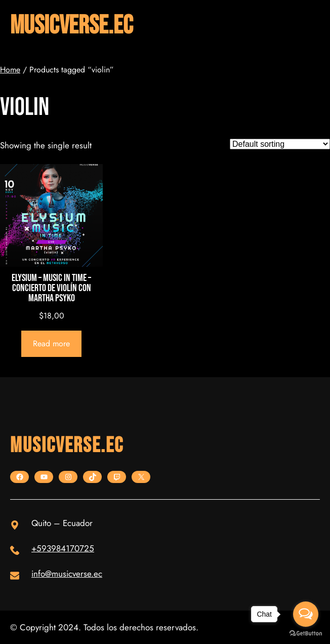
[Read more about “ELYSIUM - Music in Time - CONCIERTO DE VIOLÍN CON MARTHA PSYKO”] (52, 344)
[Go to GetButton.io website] (306, 634)
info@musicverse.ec (67, 574)
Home (10, 70)
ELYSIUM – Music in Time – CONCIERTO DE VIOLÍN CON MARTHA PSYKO (51, 288)
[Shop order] (280, 144)
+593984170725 (63, 548)
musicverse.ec (72, 26)
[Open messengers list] (306, 614)
